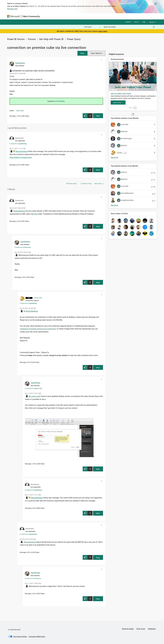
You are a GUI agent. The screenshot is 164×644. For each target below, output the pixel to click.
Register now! (12, 9)
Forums (45, 16)
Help (144, 22)
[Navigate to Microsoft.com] (13, 16)
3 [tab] (133, 108)
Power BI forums (16, 39)
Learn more (103, 31)
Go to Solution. (59, 101)
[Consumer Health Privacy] (37, 636)
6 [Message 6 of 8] (27, 362)
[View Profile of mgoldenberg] (20, 63)
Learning (94, 16)
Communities (75, 16)
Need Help (20, 110)
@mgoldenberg (22, 151)
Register (128, 22)
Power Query (74, 39)
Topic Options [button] (96, 53)
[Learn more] (118, 103)
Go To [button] (152, 22)
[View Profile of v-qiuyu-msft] (37, 298)
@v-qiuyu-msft (34, 396)
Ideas (64, 16)
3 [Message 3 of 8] (22, 277)
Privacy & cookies (128, 629)
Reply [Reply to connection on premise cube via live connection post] (98, 116)
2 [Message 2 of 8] (16, 221)
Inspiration (55, 16)
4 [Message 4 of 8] (27, 552)
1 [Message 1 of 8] (16, 116)
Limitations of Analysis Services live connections (38, 329)
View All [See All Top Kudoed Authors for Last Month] (114, 205)
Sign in (137, 22)
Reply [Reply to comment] (98, 170)
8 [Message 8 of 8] (16, 165)
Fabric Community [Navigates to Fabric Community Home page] (31, 16)
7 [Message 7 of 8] (32, 464)
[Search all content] (129, 27)
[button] (82, 53)
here (36, 214)
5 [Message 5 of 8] (32, 593)
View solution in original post (21, 157)
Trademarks (152, 629)
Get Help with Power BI (51, 39)
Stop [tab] (135, 108)
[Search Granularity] (92, 27)
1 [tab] (130, 108)
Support (103, 16)
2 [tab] (131, 108)
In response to (18, 144)
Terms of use (141, 629)
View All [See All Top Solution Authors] (114, 157)
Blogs (85, 16)
